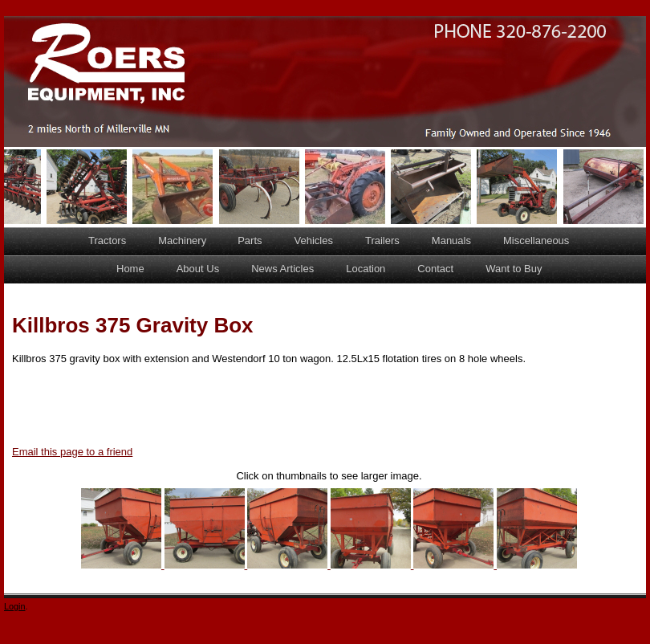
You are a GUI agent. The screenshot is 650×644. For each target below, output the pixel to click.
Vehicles (314, 240)
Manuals (451, 240)
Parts (250, 240)
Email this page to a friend (72, 452)
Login (15, 606)
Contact (435, 269)
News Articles (282, 269)
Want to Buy (514, 269)
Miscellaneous (536, 240)
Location (366, 269)
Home (130, 269)
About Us (198, 269)
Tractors (107, 240)
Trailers (382, 240)
